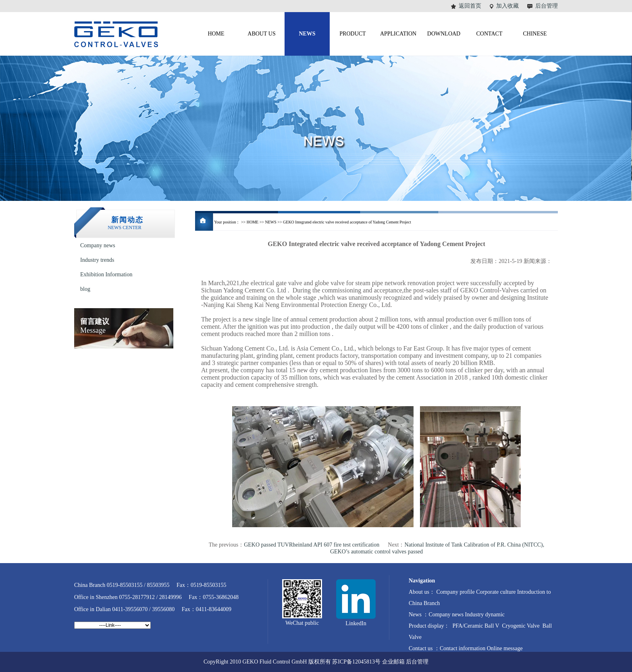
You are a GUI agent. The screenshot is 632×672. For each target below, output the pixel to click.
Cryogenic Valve (520, 626)
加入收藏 (507, 6)
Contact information (463, 648)
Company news (98, 245)
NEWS (270, 222)
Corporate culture (496, 592)
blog (85, 289)
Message (95, 326)
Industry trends (97, 260)
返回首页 (470, 6)
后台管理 (547, 6)
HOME (253, 222)
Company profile (456, 592)
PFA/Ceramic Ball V (475, 626)
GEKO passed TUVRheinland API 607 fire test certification (312, 545)
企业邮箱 (393, 662)
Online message (505, 648)
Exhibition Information (106, 274)
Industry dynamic (485, 615)
